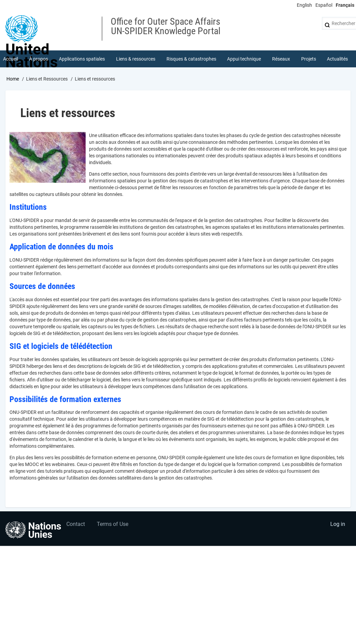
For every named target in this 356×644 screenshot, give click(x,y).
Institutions (28, 207)
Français (345, 5)
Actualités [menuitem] (337, 59)
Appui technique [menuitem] (244, 59)
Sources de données (42, 286)
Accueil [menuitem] (10, 59)
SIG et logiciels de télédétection (61, 346)
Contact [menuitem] (76, 524)
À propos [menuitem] (39, 59)
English (304, 5)
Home (13, 79)
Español (324, 5)
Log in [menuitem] (338, 524)
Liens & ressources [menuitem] (136, 59)
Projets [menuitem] (309, 59)
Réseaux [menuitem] (281, 59)
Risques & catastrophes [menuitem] (191, 59)
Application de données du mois (61, 247)
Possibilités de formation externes (66, 399)
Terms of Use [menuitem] (113, 524)
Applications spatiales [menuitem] (82, 59)
